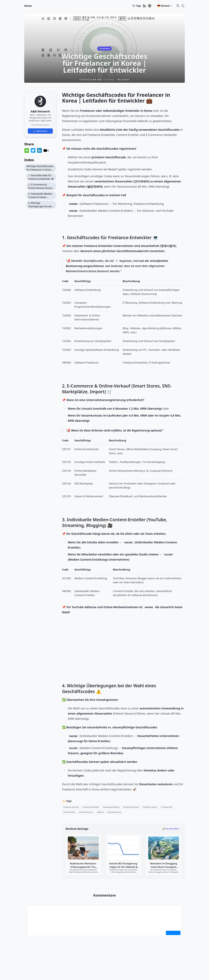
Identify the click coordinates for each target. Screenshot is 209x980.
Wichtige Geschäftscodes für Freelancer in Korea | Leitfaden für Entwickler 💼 (40, 168)
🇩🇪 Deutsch (165, 6)
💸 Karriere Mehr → (172, 829)
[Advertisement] (123, 654)
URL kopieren (123, 80)
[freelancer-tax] (150, 807)
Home (28, 6)
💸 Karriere (105, 48)
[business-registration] (111, 807)
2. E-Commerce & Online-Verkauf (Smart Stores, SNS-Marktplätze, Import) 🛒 (41, 187)
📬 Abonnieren (40, 131)
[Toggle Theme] (183, 6)
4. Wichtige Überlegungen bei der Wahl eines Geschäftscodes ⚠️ (40, 205)
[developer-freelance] (91, 807)
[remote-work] (69, 812)
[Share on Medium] (46, 151)
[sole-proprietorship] (131, 807)
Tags (137, 6)
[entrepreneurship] (86, 812)
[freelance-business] (71, 807)
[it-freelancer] (167, 807)
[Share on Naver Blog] (27, 151)
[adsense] (100, 812)
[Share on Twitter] (33, 150)
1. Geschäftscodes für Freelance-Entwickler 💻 (41, 177)
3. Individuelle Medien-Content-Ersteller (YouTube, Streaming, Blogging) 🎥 (40, 196)
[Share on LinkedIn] (39, 150)
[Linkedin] (144, 6)
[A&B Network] (150, 6)
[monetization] (114, 812)
